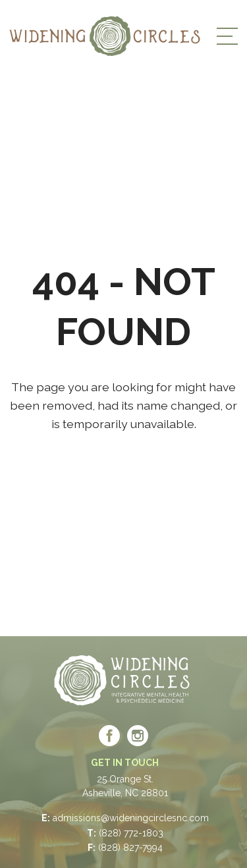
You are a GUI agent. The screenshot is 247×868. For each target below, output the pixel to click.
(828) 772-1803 (131, 833)
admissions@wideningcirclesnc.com (131, 818)
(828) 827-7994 (130, 848)
